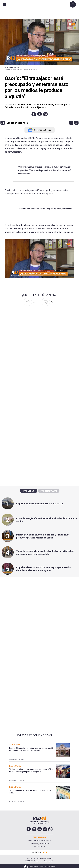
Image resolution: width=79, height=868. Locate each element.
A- (76, 123)
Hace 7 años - (17, 70)
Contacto (30, 858)
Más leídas (29, 491)
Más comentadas (49, 491)
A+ (71, 123)
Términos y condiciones (44, 858)
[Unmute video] (39, 259)
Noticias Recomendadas (34, 735)
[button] (34, 114)
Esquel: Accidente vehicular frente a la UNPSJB (40, 504)
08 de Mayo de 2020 (12, 67)
